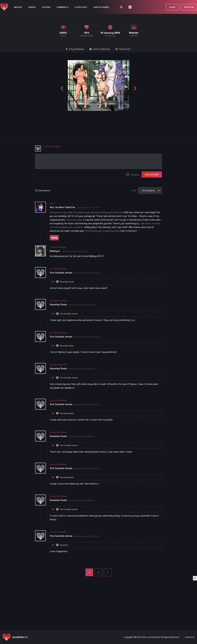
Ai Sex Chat (81, 7)
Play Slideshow (77, 49)
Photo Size (124, 49)
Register (189, 7)
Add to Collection (102, 49)
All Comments (148, 191)
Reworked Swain (67, 282)
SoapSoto (64, 545)
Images (18, 7)
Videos (32, 7)
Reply (54, 238)
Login (172, 7)
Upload (46, 7)
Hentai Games (101, 7)
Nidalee (134, 33)
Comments (62, 7)
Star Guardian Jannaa (69, 314)
